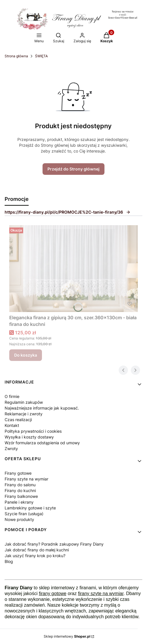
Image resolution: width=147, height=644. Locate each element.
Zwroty (11, 448)
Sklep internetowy (67, 636)
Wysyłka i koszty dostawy (29, 437)
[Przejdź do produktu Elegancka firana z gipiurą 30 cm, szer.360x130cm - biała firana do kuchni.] (73, 269)
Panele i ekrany (19, 502)
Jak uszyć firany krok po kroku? (35, 556)
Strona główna (16, 56)
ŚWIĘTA (41, 56)
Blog (9, 561)
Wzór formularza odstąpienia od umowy (42, 443)
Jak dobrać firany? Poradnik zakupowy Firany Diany (54, 544)
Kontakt (12, 425)
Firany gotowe (18, 473)
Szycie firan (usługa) (24, 514)
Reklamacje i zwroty (24, 414)
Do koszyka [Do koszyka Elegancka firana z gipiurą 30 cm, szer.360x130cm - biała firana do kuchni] (26, 355)
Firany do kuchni (20, 490)
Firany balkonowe (21, 496)
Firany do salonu (20, 485)
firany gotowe (53, 593)
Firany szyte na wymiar (26, 479)
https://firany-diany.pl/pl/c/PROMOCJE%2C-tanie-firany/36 (68, 212)
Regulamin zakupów (24, 402)
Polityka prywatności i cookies (33, 431)
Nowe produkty (19, 519)
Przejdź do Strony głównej (73, 169)
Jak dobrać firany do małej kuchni (37, 550)
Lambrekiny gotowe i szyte (30, 508)
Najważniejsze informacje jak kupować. (42, 408)
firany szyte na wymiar (101, 593)
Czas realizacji (18, 420)
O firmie (12, 396)
